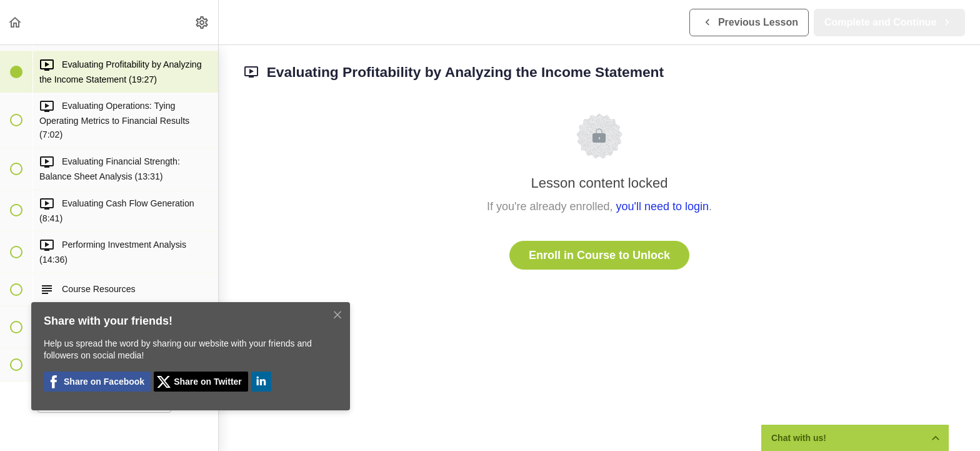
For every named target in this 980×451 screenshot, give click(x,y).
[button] (16, 22)
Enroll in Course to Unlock (599, 255)
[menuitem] (202, 22)
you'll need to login (663, 206)
